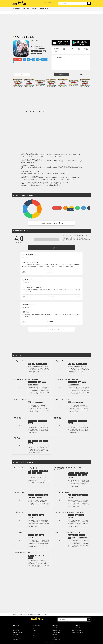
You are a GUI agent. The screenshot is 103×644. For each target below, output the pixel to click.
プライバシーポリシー (17, 638)
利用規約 (15, 636)
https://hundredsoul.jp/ (34, 182)
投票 (81, 75)
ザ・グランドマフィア (22, 399)
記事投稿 (61, 75)
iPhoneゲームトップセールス (77, 629)
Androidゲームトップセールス (77, 633)
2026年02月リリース (56, 631)
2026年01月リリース (56, 633)
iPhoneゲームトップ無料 (77, 627)
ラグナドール (19, 361)
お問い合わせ (15, 640)
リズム (34, 637)
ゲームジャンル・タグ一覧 (18, 633)
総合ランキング (16, 631)
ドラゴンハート (19, 532)
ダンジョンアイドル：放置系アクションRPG (69, 512)
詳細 (22, 75)
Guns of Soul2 (19, 492)
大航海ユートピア (20, 512)
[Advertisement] (51, 24)
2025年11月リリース (56, 636)
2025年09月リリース (56, 640)
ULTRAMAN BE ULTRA (22, 553)
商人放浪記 (18, 418)
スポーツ (34, 631)
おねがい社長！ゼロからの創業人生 (26, 379)
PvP (34, 639)
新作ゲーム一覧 (16, 629)
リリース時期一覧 (16, 634)
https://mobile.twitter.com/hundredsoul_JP (41, 184)
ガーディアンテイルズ (62, 492)
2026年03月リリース (56, 629)
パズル (34, 636)
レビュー (42, 75)
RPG (34, 627)
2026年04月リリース (56, 627)
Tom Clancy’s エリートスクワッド (26, 468)
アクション (35, 629)
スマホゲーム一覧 (16, 627)
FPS (34, 632)
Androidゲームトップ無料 (77, 631)
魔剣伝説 (17, 438)
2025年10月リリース (56, 638)
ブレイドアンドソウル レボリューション (68, 532)
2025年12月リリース (56, 634)
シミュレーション (36, 634)
